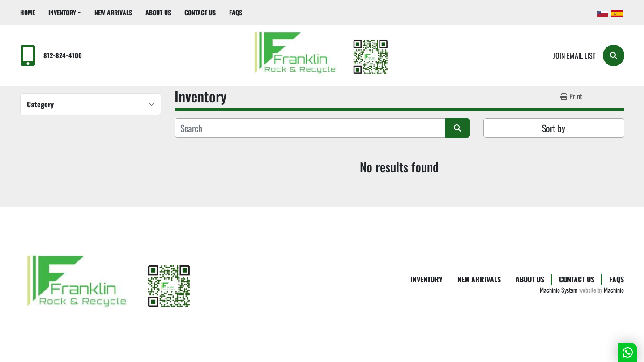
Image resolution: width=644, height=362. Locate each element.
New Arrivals (113, 12)
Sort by (554, 128)
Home (28, 12)
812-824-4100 (63, 55)
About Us (158, 12)
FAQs (236, 12)
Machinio (614, 290)
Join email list (574, 55)
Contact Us (200, 12)
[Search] (614, 55)
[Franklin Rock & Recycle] (110, 284)
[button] (65, 12)
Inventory (62, 12)
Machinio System (559, 290)
